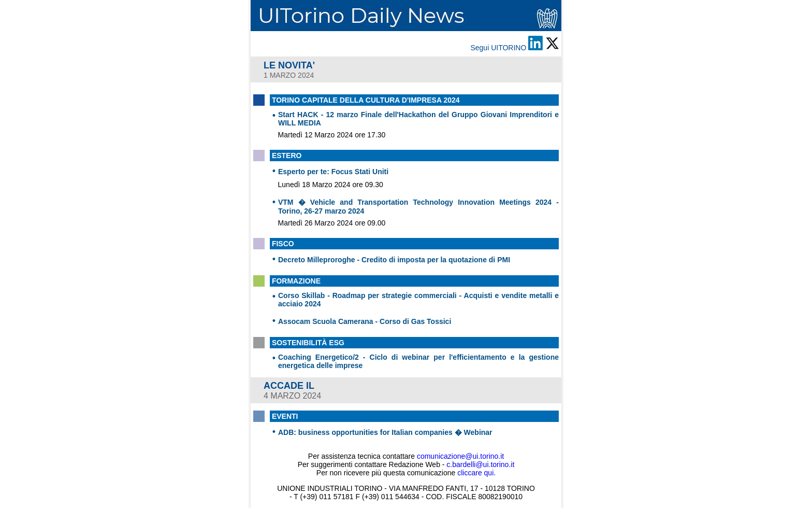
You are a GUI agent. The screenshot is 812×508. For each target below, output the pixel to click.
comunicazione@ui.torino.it (460, 456)
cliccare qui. (476, 473)
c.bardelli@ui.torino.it (480, 464)
